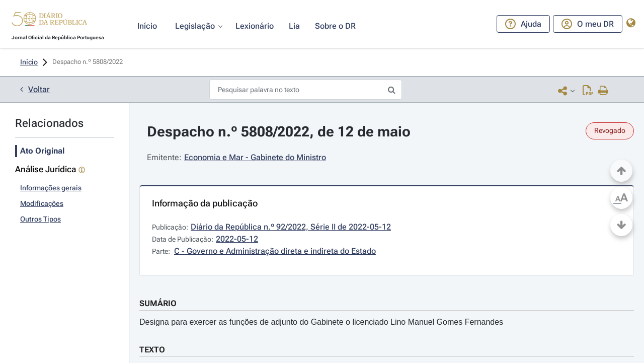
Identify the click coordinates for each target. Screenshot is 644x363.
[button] (49, 21)
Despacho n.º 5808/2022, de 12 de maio (279, 132)
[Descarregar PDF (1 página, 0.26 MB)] (588, 90)
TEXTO (152, 350)
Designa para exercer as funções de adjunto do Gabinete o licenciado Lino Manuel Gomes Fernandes (321, 322)
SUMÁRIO (158, 303)
